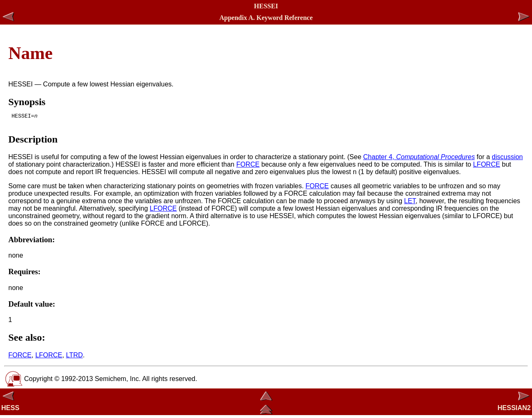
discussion (507, 159)
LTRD (75, 358)
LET (410, 203)
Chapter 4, (419, 159)
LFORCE (486, 167)
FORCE (248, 167)
